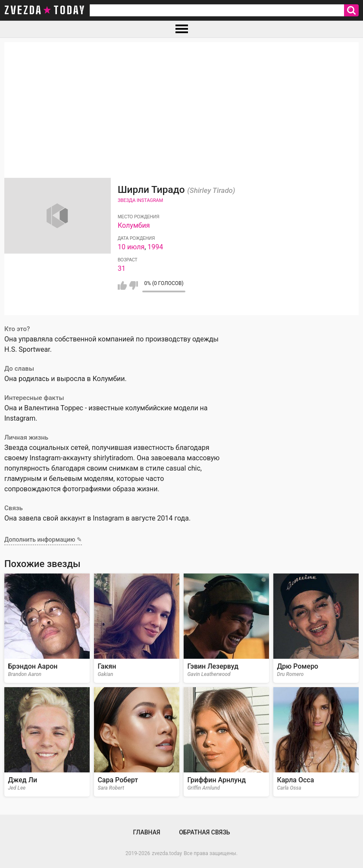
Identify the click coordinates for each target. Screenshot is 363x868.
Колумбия (134, 225)
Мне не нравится (133, 285)
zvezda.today (167, 853)
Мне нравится (122, 285)
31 (122, 268)
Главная (146, 832)
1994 (155, 247)
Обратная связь (204, 832)
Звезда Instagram (140, 200)
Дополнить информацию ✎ (43, 539)
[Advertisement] (181, 102)
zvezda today (45, 10)
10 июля (131, 247)
